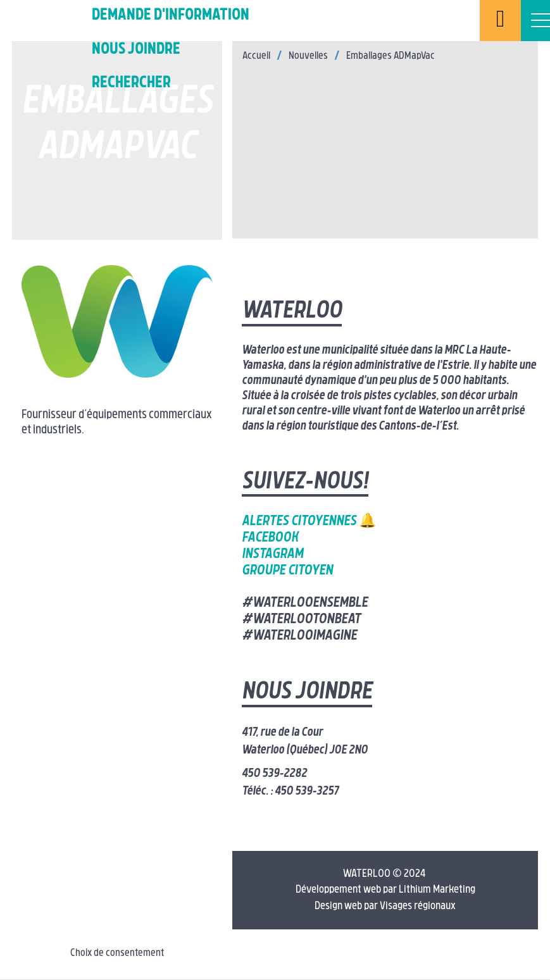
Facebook (270, 538)
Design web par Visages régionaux (385, 906)
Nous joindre (136, 50)
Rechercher (131, 83)
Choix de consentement (117, 953)
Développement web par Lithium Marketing (385, 890)
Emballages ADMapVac (391, 56)
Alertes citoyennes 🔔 (309, 522)
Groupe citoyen (287, 571)
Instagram (272, 555)
